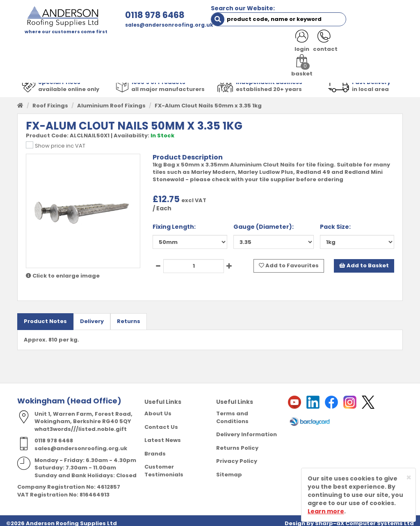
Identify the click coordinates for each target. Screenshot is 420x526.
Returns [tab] (129, 315)
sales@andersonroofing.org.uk (139, 25)
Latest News (163, 434)
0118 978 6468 (124, 15)
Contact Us (161, 421)
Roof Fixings (50, 100)
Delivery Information (247, 429)
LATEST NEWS (43, 61)
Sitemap (229, 469)
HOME (32, 45)
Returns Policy (237, 442)
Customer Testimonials (164, 465)
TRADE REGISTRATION (173, 45)
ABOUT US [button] (112, 45)
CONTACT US (346, 45)
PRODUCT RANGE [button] (243, 45)
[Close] (409, 477)
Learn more (326, 511)
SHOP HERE (67, 45)
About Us (158, 408)
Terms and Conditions (232, 412)
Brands (155, 447)
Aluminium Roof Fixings (111, 100)
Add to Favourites (289, 260)
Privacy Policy (237, 455)
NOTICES (87, 61)
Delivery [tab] (92, 315)
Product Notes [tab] (45, 315)
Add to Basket (364, 260)
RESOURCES (298, 45)
